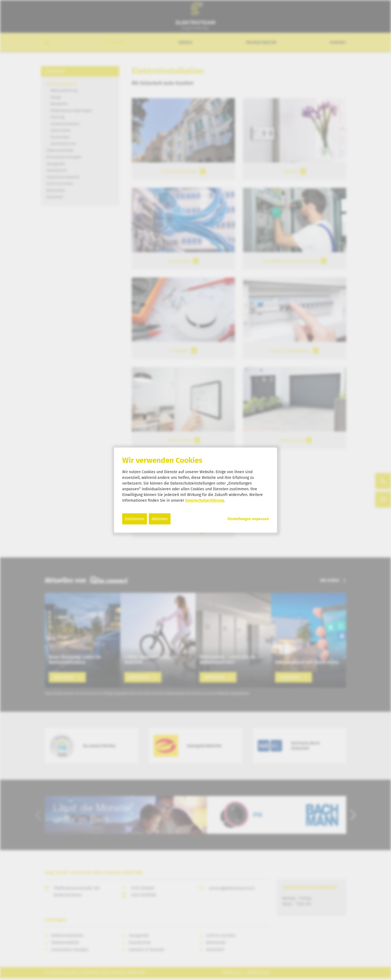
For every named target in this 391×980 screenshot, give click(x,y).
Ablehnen (160, 519)
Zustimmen (135, 519)
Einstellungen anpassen (248, 519)
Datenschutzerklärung (205, 500)
